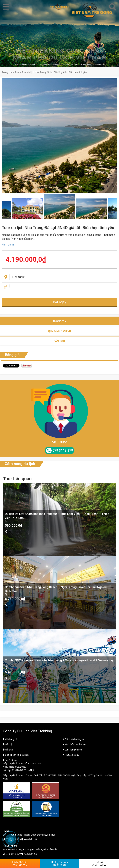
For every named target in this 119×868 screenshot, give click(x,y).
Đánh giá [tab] (60, 341)
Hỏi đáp (8, 750)
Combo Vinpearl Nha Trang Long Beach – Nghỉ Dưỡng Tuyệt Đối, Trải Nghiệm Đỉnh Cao (56, 589)
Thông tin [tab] (59, 321)
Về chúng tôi (10, 739)
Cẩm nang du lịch (20, 464)
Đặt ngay (59, 302)
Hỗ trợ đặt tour (59, 864)
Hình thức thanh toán (74, 745)
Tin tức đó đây (71, 755)
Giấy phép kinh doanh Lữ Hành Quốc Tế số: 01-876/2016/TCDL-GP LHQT (39, 775)
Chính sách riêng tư (73, 739)
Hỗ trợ (99, 864)
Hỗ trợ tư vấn (20, 864)
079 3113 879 (13, 854)
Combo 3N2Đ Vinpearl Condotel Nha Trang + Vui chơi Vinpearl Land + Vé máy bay (59, 660)
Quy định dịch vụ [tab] (59, 331)
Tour (17, 72)
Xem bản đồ (30, 839)
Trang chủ (7, 72)
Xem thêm (8, 245)
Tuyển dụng (10, 760)
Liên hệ (7, 745)
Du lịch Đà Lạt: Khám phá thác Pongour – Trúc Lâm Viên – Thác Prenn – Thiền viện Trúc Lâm (57, 516)
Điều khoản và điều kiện (16, 755)
